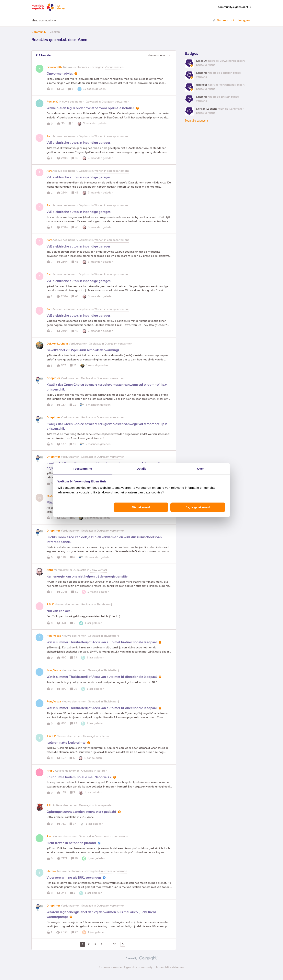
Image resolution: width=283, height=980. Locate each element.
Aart (49, 141)
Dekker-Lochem (57, 348)
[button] (224, 20)
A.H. (49, 810)
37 (114, 948)
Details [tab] (141, 468)
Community (39, 32)
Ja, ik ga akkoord (198, 507)
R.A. (49, 841)
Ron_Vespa (54, 640)
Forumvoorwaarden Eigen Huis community (125, 972)
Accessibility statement (170, 972)
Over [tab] (201, 468)
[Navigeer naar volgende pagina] (123, 949)
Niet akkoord (141, 507)
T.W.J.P (51, 740)
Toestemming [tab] (83, 468)
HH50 (50, 775)
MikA (50, 500)
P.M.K (50, 609)
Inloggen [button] (244, 20)
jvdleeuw (202, 65)
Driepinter (53, 383)
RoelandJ (53, 106)
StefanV (51, 875)
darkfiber (202, 89)
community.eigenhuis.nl (235, 7)
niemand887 (54, 71)
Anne (50, 574)
